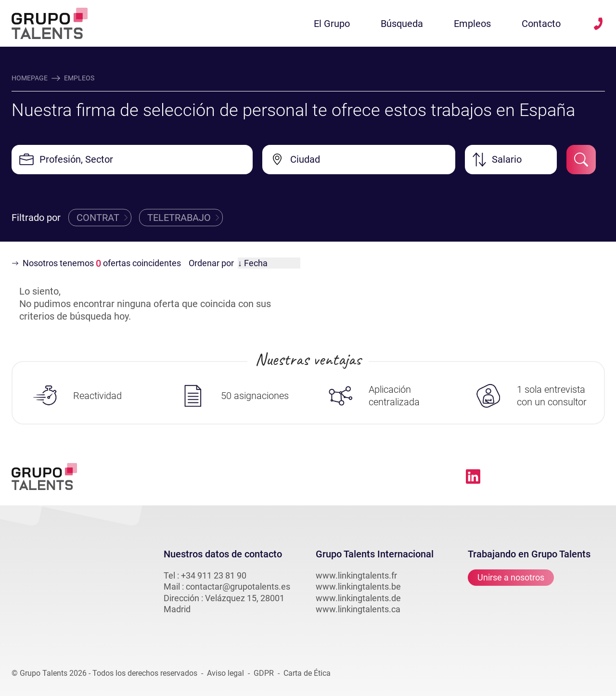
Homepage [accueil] (30, 78)
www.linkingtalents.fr (356, 575)
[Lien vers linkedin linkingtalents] (473, 477)
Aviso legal (225, 673)
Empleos (472, 24)
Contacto (541, 24)
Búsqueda (402, 24)
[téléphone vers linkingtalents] (598, 24)
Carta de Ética (307, 673)
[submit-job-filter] (581, 160)
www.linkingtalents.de (358, 598)
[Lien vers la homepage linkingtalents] (50, 23)
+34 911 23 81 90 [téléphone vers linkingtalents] (214, 575)
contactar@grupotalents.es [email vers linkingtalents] (238, 586)
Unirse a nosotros (511, 578)
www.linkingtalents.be (358, 586)
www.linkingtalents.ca (358, 609)
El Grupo (332, 24)
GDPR (264, 673)
